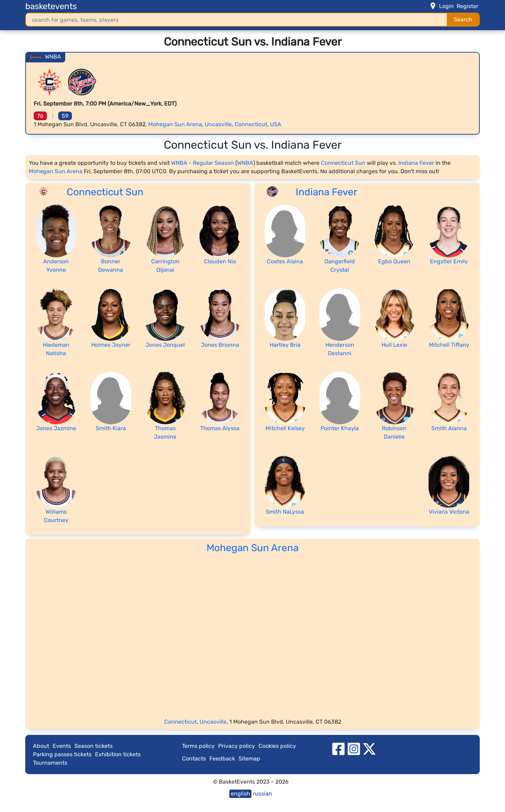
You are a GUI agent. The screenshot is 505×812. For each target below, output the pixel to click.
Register (467, 6)
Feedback (222, 759)
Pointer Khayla (340, 428)
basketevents (51, 6)
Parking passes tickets (62, 754)
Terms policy (198, 746)
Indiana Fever (416, 163)
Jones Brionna (220, 345)
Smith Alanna (449, 428)
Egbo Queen (394, 261)
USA (276, 124)
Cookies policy (277, 746)
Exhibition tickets (118, 754)
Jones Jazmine (56, 428)
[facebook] (338, 748)
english (240, 794)
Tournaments (50, 763)
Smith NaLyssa (285, 512)
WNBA (245, 163)
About (41, 746)
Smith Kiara (111, 428)
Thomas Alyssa (220, 428)
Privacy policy (237, 746)
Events (62, 746)
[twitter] (369, 748)
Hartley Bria (285, 345)
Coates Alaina (285, 261)
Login (446, 6)
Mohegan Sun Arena (175, 124)
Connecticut (251, 124)
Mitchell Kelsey (285, 428)
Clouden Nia (220, 261)
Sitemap (249, 759)
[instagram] (354, 748)
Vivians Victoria (449, 512)
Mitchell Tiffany (449, 345)
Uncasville (218, 124)
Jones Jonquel (165, 345)
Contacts (194, 759)
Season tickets (93, 746)
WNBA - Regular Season (203, 163)
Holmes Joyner (111, 345)
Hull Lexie (394, 345)
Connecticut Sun (343, 163)
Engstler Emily (449, 261)
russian (262, 794)
